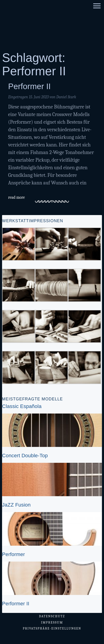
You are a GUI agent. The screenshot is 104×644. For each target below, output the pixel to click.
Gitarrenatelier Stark (40, 23)
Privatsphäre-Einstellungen (52, 628)
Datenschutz (52, 616)
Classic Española (22, 406)
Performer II (29, 86)
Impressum (52, 622)
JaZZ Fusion (16, 505)
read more (16, 197)
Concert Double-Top (25, 456)
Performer (14, 554)
